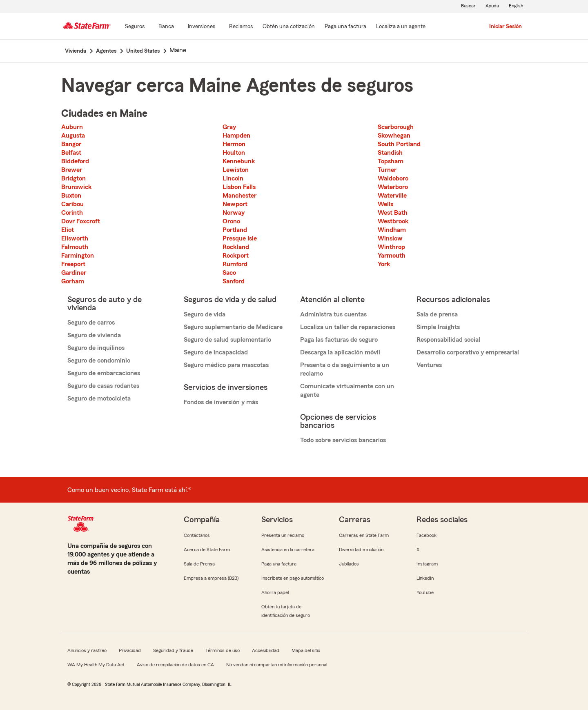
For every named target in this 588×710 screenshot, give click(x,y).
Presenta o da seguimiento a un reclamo (345, 369)
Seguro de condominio (99, 361)
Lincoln (233, 178)
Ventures (429, 365)
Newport (235, 204)
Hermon (234, 144)
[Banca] (166, 27)
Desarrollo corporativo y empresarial (468, 352)
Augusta (73, 136)
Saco (229, 273)
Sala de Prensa (199, 564)
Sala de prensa (437, 314)
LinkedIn (425, 578)
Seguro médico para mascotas (226, 365)
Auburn (72, 127)
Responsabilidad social (448, 340)
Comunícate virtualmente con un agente (347, 391)
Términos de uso (223, 650)
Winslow (390, 238)
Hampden (236, 136)
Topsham (391, 161)
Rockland (236, 247)
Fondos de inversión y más (221, 402)
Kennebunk (239, 161)
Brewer (72, 170)
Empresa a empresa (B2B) (211, 578)
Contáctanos (197, 535)
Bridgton (73, 178)
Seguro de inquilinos (96, 348)
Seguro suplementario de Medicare (233, 327)
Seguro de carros (91, 323)
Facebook (427, 535)
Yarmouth (392, 256)
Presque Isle (240, 238)
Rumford (235, 264)
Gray (229, 127)
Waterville (392, 196)
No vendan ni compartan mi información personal (277, 665)
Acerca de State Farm (207, 550)
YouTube (425, 592)
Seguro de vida (205, 314)
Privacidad (130, 650)
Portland (235, 230)
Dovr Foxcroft (81, 221)
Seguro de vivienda (94, 335)
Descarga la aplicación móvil (340, 352)
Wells (385, 204)
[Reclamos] (241, 27)
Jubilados (349, 564)
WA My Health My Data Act (96, 665)
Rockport (236, 256)
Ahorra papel (275, 592)
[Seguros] (135, 27)
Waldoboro (393, 178)
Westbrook (393, 221)
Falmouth (75, 247)
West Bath (393, 213)
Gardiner (74, 273)
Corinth (72, 213)
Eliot (68, 230)
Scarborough (396, 127)
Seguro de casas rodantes (103, 386)
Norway (234, 213)
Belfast (71, 153)
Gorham (73, 281)
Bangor (71, 144)
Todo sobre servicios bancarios (343, 440)
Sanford (234, 281)
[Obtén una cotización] (289, 27)
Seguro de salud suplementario (227, 340)
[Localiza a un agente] (401, 27)
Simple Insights (438, 327)
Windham (392, 230)
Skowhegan (394, 136)
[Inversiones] (202, 27)
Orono (231, 221)
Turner (387, 170)
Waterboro (393, 187)
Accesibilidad (266, 650)
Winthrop (391, 247)
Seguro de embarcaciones (104, 373)
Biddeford (75, 161)
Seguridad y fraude (173, 650)
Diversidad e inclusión (361, 550)
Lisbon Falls (239, 187)
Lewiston (236, 170)
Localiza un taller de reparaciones (348, 327)
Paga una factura (279, 564)
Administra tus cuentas (333, 314)
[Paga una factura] (345, 27)
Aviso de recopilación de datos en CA (175, 665)
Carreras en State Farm (364, 535)
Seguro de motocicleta (99, 398)
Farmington (78, 256)
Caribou (72, 204)
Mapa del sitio (306, 650)
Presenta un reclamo (283, 535)
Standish (390, 153)
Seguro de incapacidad (216, 352)
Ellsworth (75, 238)
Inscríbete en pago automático (293, 578)
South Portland (399, 144)
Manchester (239, 196)
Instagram (427, 564)
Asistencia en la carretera (288, 550)
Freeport (73, 264)
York (384, 264)
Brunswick (77, 187)
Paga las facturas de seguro (339, 340)
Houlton (234, 153)
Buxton (71, 196)
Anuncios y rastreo (87, 650)
